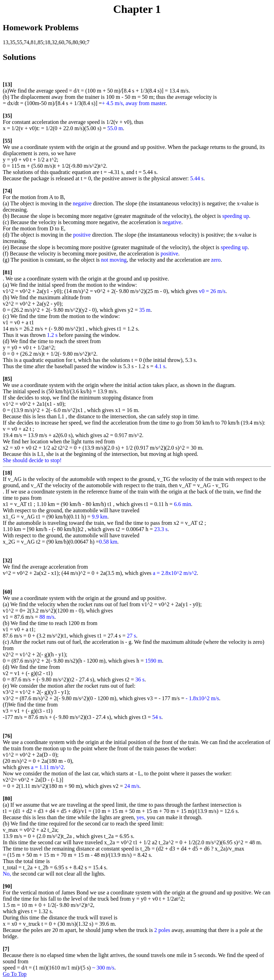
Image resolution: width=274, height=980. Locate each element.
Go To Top (15, 974)
